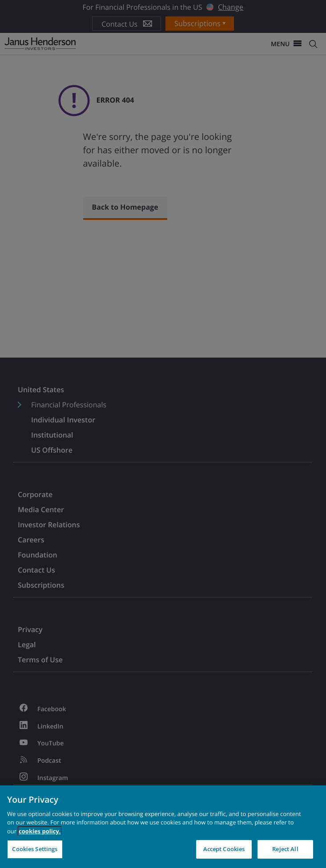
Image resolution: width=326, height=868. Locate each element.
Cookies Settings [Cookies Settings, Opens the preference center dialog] (35, 849)
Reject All (285, 849)
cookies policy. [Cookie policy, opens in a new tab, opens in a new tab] (40, 831)
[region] (163, 827)
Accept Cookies (224, 849)
